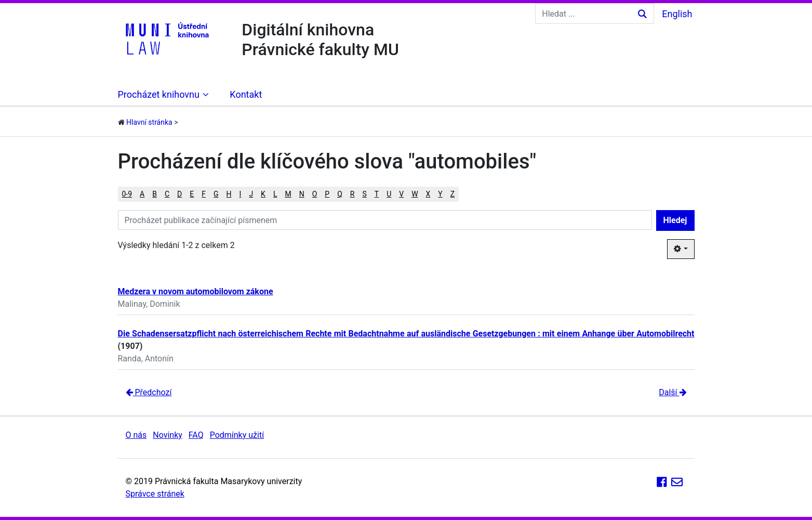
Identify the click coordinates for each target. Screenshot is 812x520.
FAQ (196, 435)
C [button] (167, 194)
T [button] (377, 194)
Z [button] (452, 194)
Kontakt (246, 94)
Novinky (168, 435)
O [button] (315, 194)
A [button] (142, 194)
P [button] (327, 194)
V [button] (401, 194)
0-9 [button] (127, 194)
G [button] (216, 194)
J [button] (251, 194)
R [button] (352, 194)
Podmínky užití (237, 435)
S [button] (364, 194)
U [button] (389, 194)
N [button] (302, 194)
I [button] (241, 194)
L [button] (275, 194)
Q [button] (340, 194)
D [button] (179, 194)
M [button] (288, 194)
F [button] (204, 194)
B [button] (155, 194)
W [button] (415, 194)
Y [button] (440, 194)
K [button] (263, 194)
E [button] (192, 194)
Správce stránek (155, 494)
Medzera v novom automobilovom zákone (196, 291)
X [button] (428, 194)
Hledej (675, 220)
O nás (136, 435)
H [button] (229, 194)
